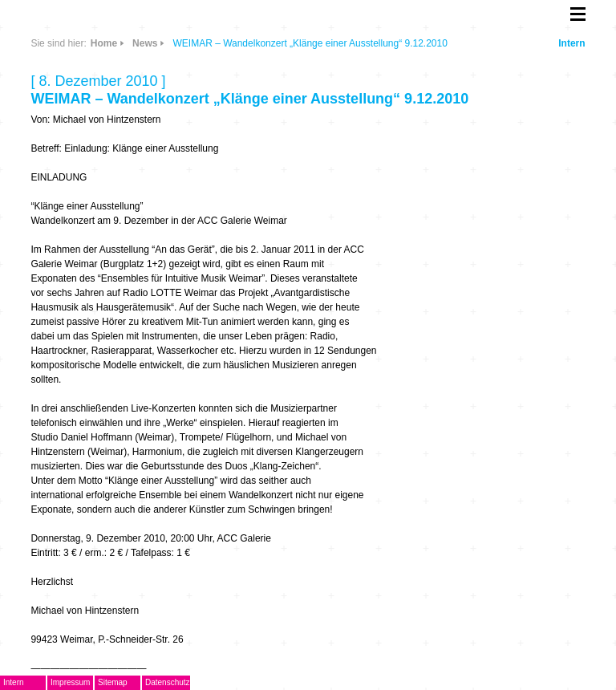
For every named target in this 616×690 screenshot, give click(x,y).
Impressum (70, 682)
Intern (571, 43)
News (145, 43)
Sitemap (113, 682)
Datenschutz (168, 682)
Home (104, 43)
